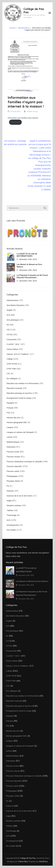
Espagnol (10, 403)
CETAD (10, 335)
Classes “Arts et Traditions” (18, 354)
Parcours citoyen (13, 457)
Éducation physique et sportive (19, 393)
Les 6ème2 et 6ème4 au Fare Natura (29, 265)
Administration (13, 300)
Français (10, 408)
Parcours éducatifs (14, 466)
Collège (10, 359)
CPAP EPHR (12, 364)
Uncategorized (13, 525)
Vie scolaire (11, 530)
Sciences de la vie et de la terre (19, 496)
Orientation (11, 447)
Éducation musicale (14, 388)
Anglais (10, 310)
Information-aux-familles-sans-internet (23, 118)
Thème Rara (23, 861)
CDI (8, 330)
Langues (10, 427)
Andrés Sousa (32, 111)
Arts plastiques (13, 320)
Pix (8, 486)
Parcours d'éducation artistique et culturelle (24, 462)
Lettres (10, 437)
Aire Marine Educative (15, 305)
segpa (9, 501)
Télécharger (15, 122)
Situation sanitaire (14, 505)
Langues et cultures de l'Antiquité (20, 432)
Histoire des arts (14, 418)
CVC (8, 374)
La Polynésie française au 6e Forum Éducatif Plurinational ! (32, 276)
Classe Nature (12, 349)
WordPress (43, 861)
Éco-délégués (12, 378)
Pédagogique (12, 476)
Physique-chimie (13, 481)
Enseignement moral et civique (19, 398)
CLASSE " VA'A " (13, 344)
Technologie (12, 515)
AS (8, 325)
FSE (8, 413)
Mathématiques (13, 442)
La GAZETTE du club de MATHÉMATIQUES (27, 255)
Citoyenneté (12, 339)
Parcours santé (13, 471)
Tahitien (10, 510)
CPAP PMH (11, 369)
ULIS (9, 520)
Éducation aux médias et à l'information (23, 383)
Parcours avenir (13, 452)
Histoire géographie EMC (17, 422)
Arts (8, 315)
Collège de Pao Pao (34, 11)
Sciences (10, 491)
